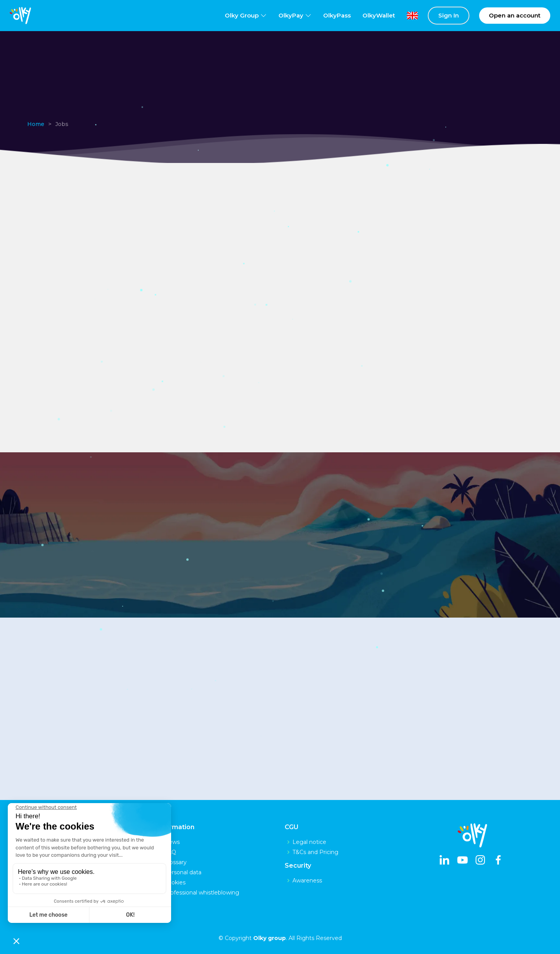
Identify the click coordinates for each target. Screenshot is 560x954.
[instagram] (480, 861)
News (172, 842)
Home (36, 124)
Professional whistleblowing (202, 893)
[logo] (20, 16)
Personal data (183, 872)
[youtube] (462, 861)
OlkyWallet (379, 15)
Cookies (175, 882)
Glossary (175, 862)
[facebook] (498, 861)
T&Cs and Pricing (315, 852)
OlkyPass (337, 15)
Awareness (307, 880)
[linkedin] (444, 861)
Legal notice (309, 842)
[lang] (407, 16)
